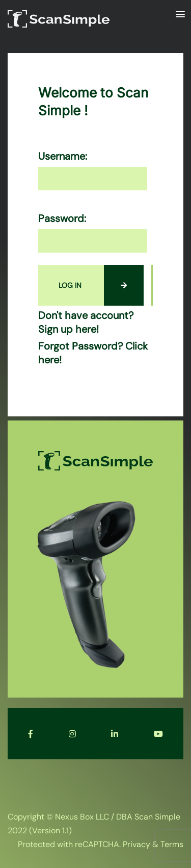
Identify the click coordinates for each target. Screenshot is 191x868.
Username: (63, 156)
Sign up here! (69, 329)
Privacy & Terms (153, 844)
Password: (62, 219)
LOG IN (101, 285)
